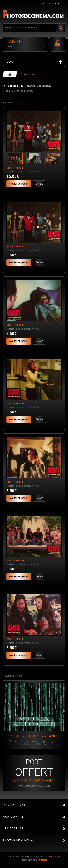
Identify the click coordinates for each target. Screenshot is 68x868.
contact (44, 4)
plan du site (55, 4)
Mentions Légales (24, 857)
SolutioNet (41, 860)
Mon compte (13, 817)
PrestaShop (54, 857)
